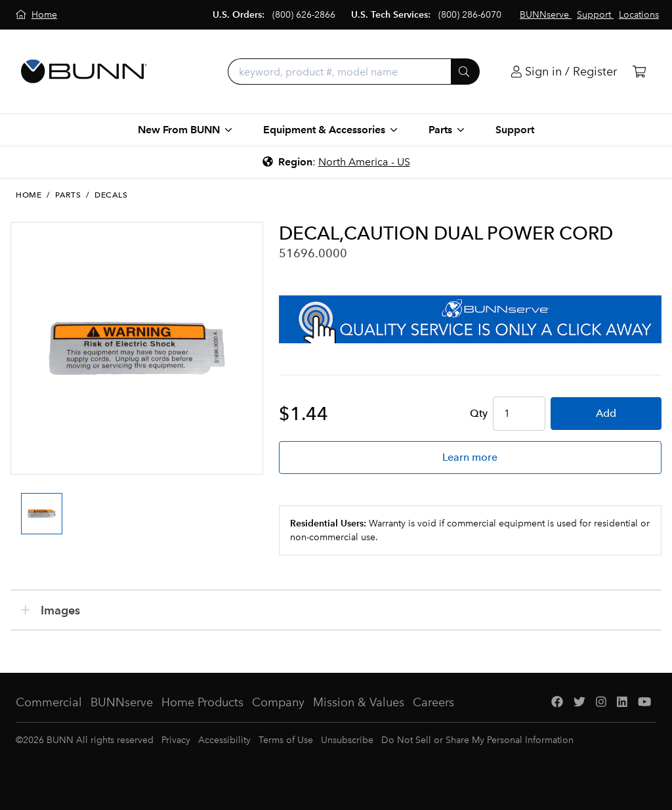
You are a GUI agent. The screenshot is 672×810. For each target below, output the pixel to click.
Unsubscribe (347, 740)
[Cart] (639, 72)
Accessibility (224, 740)
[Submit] (465, 72)
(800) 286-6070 (470, 15)
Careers (433, 702)
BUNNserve (122, 702)
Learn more (470, 457)
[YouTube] (644, 703)
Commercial (49, 702)
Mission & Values (359, 702)
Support (515, 130)
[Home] (36, 15)
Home (29, 195)
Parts (68, 195)
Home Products (202, 702)
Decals (111, 195)
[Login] (564, 72)
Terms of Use (286, 740)
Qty (479, 413)
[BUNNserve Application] (470, 319)
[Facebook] (557, 703)
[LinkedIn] (622, 703)
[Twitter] (579, 703)
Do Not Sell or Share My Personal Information (477, 740)
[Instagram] (601, 703)
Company (278, 702)
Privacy (176, 740)
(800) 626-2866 (304, 15)
